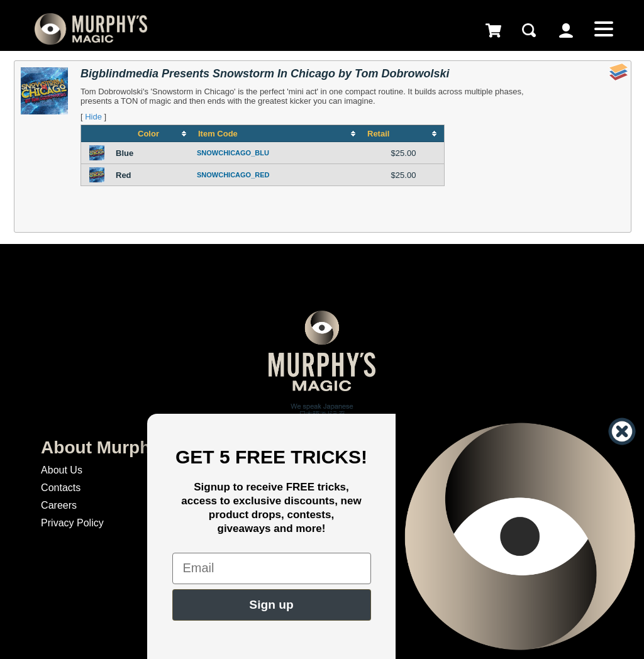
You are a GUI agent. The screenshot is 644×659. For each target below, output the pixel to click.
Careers (59, 505)
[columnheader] (153, 134)
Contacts (61, 488)
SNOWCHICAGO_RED (233, 175)
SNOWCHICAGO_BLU (233, 153)
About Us (62, 470)
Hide (93, 117)
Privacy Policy (72, 523)
